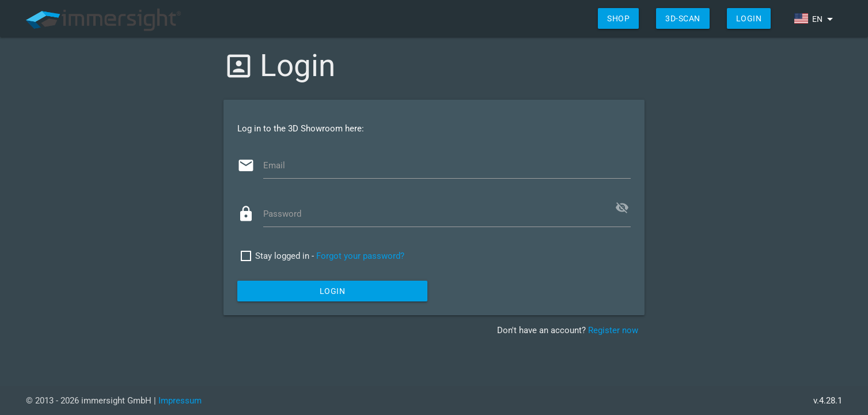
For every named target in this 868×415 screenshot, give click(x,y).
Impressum (180, 401)
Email (274, 165)
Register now (613, 330)
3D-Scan (683, 18)
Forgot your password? (360, 256)
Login (749, 18)
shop (618, 18)
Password (282, 214)
